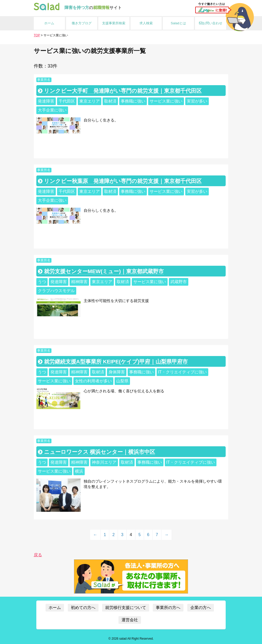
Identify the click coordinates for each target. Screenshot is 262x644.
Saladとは (178, 23)
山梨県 (122, 381)
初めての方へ (83, 608)
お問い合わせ (211, 23)
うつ (42, 282)
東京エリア (90, 101)
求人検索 (146, 23)
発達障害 (46, 101)
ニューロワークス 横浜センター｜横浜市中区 (97, 452)
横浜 (79, 471)
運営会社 (130, 620)
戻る (38, 555)
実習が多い (197, 101)
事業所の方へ (168, 608)
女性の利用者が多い (93, 381)
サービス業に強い (166, 101)
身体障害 (117, 372)
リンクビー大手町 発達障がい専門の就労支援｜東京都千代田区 (120, 91)
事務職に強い (133, 101)
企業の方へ (201, 608)
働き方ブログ (82, 23)
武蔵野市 (179, 282)
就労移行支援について (126, 608)
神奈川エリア (104, 462)
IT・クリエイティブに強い (182, 372)
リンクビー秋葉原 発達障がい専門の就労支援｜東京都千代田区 (120, 181)
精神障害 (79, 282)
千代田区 (67, 101)
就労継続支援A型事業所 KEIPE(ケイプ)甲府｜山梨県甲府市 (113, 362)
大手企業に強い (52, 110)
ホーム (49, 23)
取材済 (110, 101)
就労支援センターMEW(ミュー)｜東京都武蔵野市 (101, 271)
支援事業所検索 (114, 23)
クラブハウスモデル (56, 291)
